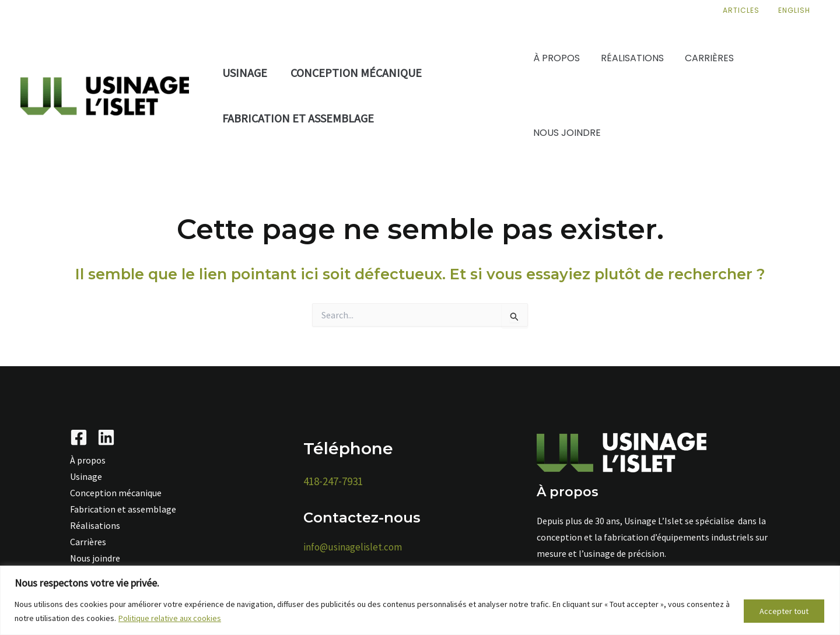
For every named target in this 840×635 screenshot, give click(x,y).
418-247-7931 (333, 481)
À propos (88, 460)
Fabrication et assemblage (298, 118)
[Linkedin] (106, 437)
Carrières (88, 542)
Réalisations (95, 525)
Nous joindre (95, 558)
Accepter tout (784, 611)
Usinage (245, 73)
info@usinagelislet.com (353, 547)
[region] (420, 600)
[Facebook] (79, 437)
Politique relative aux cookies (170, 618)
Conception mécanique (356, 73)
